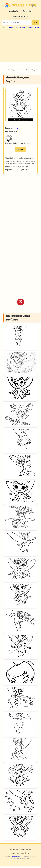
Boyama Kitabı (15, 857)
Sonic (17, 28)
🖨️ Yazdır (21, 149)
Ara (36, 22)
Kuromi (4, 28)
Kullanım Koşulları (17, 853)
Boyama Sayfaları (20, 16)
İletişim (28, 853)
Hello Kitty (23, 28)
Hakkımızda (14, 850)
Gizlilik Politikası (26, 850)
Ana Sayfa (13, 11)
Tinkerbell (17, 128)
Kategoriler (27, 11)
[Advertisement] (20, 44)
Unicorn (31, 28)
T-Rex (37, 28)
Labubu (11, 28)
